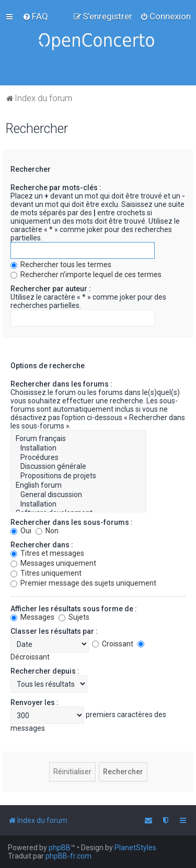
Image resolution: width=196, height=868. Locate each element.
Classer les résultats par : (54, 631)
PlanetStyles (135, 848)
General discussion (78, 495)
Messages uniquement (53, 563)
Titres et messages (47, 553)
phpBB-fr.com (68, 856)
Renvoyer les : (34, 702)
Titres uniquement (46, 573)
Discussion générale (78, 467)
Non (47, 531)
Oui (21, 531)
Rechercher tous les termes (61, 265)
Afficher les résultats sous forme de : (74, 609)
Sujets (74, 617)
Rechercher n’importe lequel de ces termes (86, 274)
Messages (32, 617)
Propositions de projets (78, 476)
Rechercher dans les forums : (61, 384)
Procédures (78, 458)
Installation (78, 448)
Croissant (113, 644)
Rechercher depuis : (45, 671)
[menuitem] (35, 16)
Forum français (78, 439)
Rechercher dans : (42, 545)
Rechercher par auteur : (51, 289)
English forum (78, 486)
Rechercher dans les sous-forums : (72, 522)
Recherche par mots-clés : (56, 188)
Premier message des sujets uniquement (83, 583)
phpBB (60, 848)
